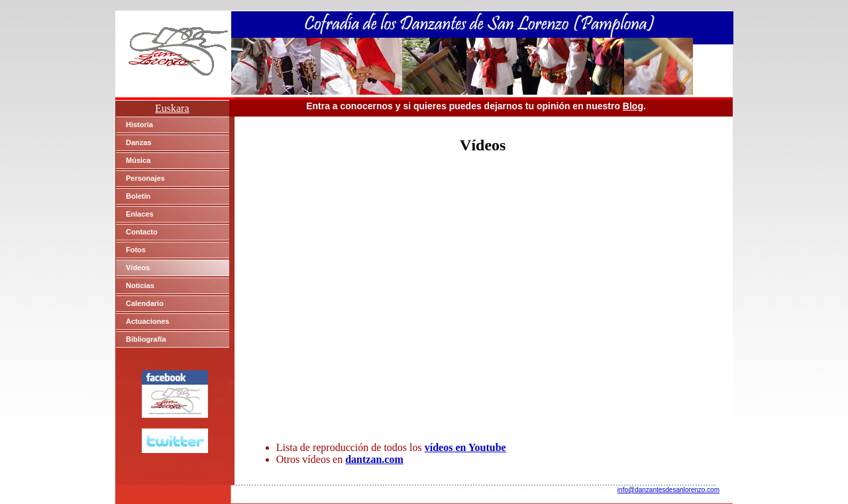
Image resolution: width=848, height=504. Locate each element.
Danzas (139, 142)
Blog (633, 106)
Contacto (142, 232)
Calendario (145, 303)
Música (138, 160)
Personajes (145, 178)
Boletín (138, 196)
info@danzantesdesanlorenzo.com (668, 490)
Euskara (172, 108)
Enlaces (140, 214)
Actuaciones (147, 321)
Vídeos (138, 268)
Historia (139, 125)
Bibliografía (146, 339)
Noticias (140, 285)
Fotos (136, 250)
